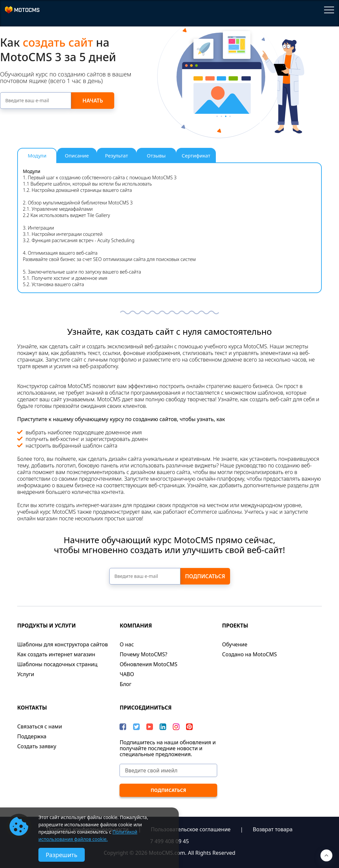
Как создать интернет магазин (56, 654)
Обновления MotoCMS (148, 664)
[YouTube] (150, 727)
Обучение (235, 644)
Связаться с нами (40, 726)
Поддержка (32, 736)
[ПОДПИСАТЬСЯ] (168, 790)
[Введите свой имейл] (168, 770)
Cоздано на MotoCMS (249, 654)
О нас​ (127, 644)
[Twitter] (136, 727)
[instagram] (176, 727)
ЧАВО (127, 674)
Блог (125, 684)
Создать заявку (37, 746)
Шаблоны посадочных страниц (57, 664)
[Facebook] (123, 727)
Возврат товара (273, 829)
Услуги (26, 674)
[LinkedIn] (163, 727)
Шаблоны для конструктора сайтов (63, 644)
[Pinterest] (189, 727)
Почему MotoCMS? (143, 654)
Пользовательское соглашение (191, 829)
